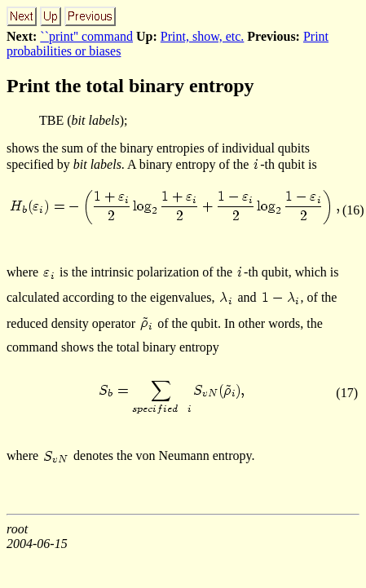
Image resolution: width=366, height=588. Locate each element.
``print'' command (86, 36)
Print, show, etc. (203, 36)
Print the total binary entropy (130, 86)
